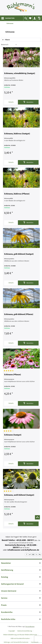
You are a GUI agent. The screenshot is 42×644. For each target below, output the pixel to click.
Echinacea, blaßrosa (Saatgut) (17, 134)
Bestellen (28, 102)
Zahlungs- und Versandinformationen (16, 642)
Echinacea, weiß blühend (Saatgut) (19, 495)
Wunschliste (31, 19)
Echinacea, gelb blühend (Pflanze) (19, 314)
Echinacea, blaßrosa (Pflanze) (17, 194)
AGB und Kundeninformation (20, 638)
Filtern (6, 40)
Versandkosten (30, 626)
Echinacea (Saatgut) (13, 435)
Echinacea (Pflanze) (13, 375)
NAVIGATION (8, 18)
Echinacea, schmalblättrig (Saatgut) (20, 73)
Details (11, 102)
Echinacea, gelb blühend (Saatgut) (19, 254)
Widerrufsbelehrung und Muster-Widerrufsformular (20, 635)
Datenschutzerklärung (25, 631)
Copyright (12, 631)
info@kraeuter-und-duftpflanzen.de (23, 550)
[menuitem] (8, 18)
